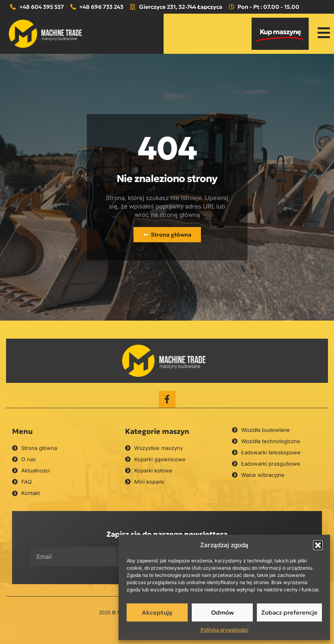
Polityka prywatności (224, 630)
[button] (318, 545)
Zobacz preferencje (289, 612)
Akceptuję (157, 612)
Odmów (222, 612)
